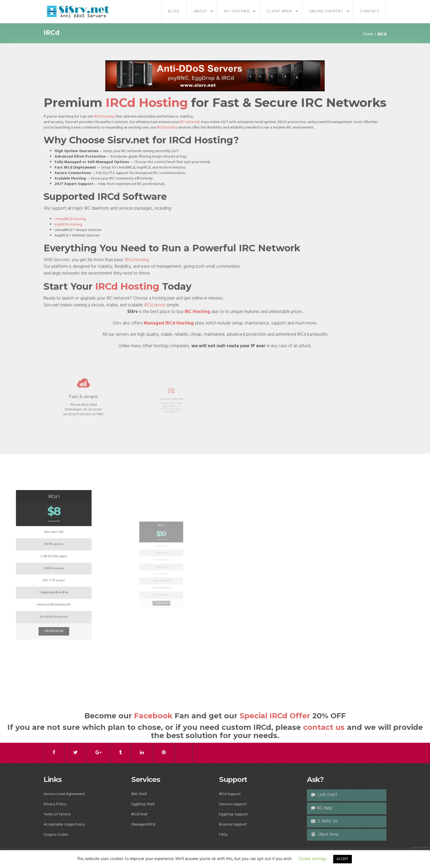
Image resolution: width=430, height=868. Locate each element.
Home (368, 34)
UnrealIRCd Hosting (70, 219)
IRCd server (155, 305)
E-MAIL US (324, 821)
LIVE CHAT (324, 795)
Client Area (279, 11)
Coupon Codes (56, 835)
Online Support (326, 11)
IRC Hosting (237, 11)
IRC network (190, 122)
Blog (174, 11)
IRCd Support (230, 794)
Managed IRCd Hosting (169, 323)
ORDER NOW (54, 595)
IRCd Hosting (147, 103)
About (200, 11)
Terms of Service (57, 814)
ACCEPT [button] (343, 859)
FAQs (223, 835)
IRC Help (322, 808)
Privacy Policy (55, 804)
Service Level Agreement (64, 794)
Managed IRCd (143, 825)
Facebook (153, 716)
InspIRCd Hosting (68, 225)
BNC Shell (139, 794)
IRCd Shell (139, 814)
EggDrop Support (234, 814)
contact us (324, 727)
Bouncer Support (233, 825)
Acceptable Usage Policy (64, 825)
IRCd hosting (104, 117)
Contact (370, 11)
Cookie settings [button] (312, 859)
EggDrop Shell (143, 804)
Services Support (233, 804)
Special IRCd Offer (275, 716)
